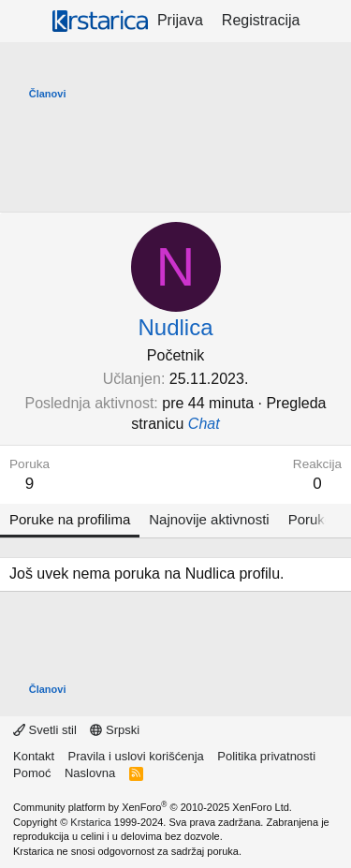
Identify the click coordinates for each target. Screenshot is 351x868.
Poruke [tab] (311, 519)
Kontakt (34, 756)
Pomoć (32, 773)
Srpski (115, 730)
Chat (204, 424)
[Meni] (26, 22)
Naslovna (90, 773)
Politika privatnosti (266, 756)
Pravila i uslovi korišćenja (136, 756)
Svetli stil (45, 730)
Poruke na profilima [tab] (70, 519)
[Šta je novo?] (328, 21)
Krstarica (90, 822)
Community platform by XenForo (153, 807)
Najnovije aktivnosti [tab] (209, 519)
